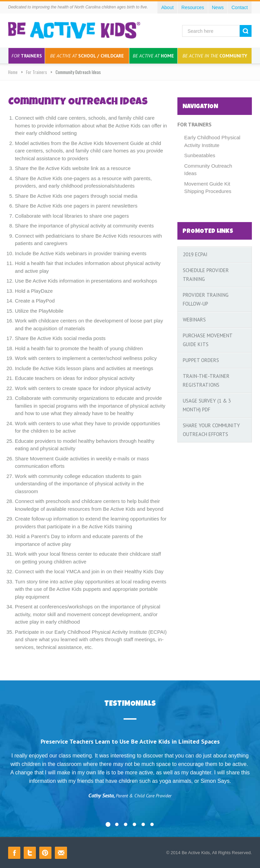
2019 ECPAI (195, 254)
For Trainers (37, 72)
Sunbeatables (200, 155)
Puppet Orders (201, 360)
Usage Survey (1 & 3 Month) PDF (207, 405)
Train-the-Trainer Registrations (206, 380)
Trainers (27, 56)
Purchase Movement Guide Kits (208, 340)
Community (215, 56)
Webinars (194, 320)
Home (153, 56)
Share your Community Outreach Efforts (211, 430)
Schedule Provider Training (206, 275)
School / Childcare (87, 56)
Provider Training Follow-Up (206, 299)
